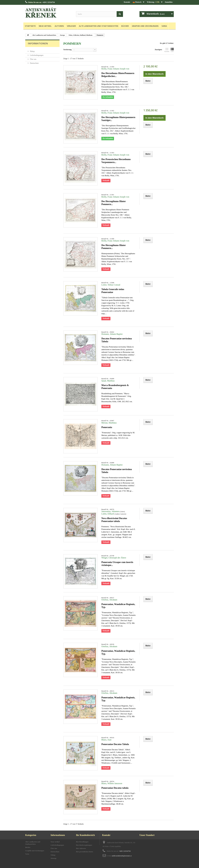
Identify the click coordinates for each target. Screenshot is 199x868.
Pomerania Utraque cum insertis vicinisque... (117, 564)
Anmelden (169, 2)
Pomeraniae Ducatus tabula (115, 788)
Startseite (30, 26)
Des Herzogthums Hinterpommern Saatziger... (118, 119)
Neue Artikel (45, 26)
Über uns (33, 58)
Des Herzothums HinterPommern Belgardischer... (118, 75)
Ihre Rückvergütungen (84, 845)
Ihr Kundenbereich (85, 835)
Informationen (38, 43)
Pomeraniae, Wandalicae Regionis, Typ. (118, 606)
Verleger (71, 26)
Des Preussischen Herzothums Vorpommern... (116, 161)
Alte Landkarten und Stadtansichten (99, 26)
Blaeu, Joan (106, 740)
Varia (164, 26)
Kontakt (127, 2)
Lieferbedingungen (36, 54)
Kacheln (167, 50)
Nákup (32, 50)
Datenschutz (34, 62)
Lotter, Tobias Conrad (111, 285)
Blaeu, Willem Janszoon (112, 783)
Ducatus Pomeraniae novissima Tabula (117, 340)
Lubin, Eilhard (108, 514)
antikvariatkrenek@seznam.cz (122, 856)
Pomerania (107, 427)
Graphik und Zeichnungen (145, 26)
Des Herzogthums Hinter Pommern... (114, 203)
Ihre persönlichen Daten (85, 852)
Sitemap (54, 858)
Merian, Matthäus (109, 423)
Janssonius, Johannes (110, 511)
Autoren (59, 26)
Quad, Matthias (108, 381)
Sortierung (67, 50)
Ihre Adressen (81, 848)
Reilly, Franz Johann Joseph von (115, 69)
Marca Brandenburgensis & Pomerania (115, 387)
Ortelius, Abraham (109, 600)
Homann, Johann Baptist (112, 334)
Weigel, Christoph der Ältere (114, 558)
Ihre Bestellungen (82, 842)
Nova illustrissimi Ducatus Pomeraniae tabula (114, 520)
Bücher (125, 26)
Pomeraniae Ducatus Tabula (115, 744)
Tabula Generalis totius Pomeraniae (113, 291)
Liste (172, 50)
